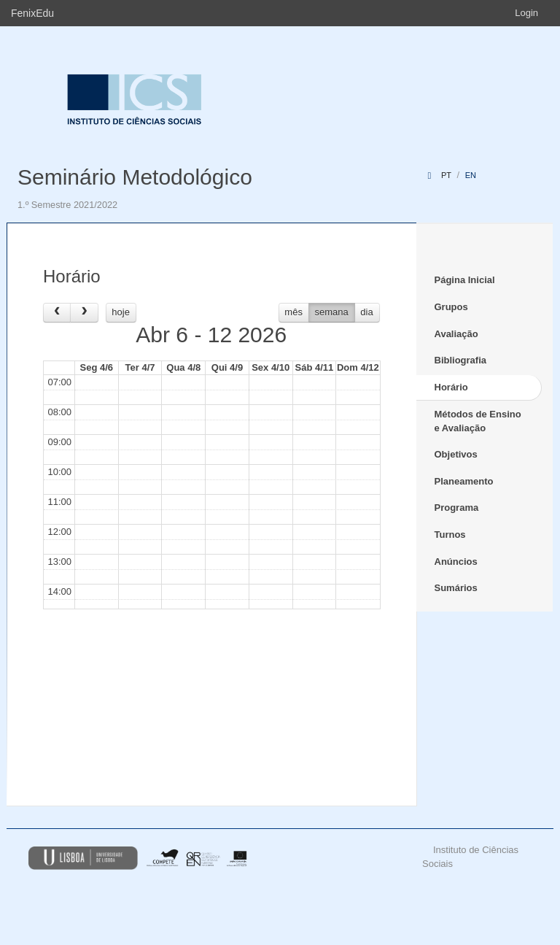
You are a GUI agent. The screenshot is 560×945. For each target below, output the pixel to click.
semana (332, 312)
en (471, 175)
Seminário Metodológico (135, 177)
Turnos (450, 535)
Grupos (451, 307)
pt (446, 175)
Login (526, 13)
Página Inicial (465, 280)
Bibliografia (461, 360)
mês (293, 312)
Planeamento (464, 481)
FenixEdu (32, 13)
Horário (451, 387)
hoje (121, 312)
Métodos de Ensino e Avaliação (478, 421)
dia (366, 312)
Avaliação (456, 334)
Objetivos (456, 454)
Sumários (456, 588)
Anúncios (456, 562)
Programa (457, 508)
